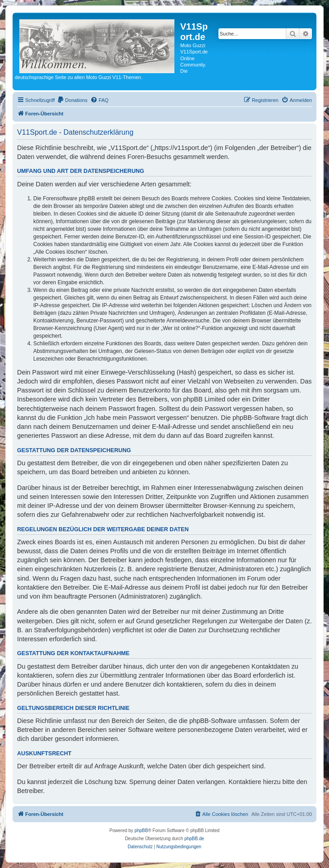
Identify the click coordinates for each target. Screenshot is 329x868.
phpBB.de (194, 839)
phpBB (141, 831)
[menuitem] (72, 100)
